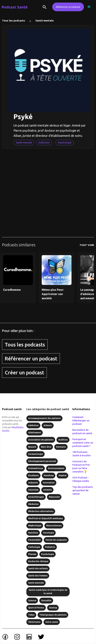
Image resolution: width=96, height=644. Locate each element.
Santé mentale (45, 21)
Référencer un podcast (68, 7)
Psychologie (65, 143)
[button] (89, 7)
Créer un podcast (24, 373)
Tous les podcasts (14, 21)
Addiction (44, 143)
